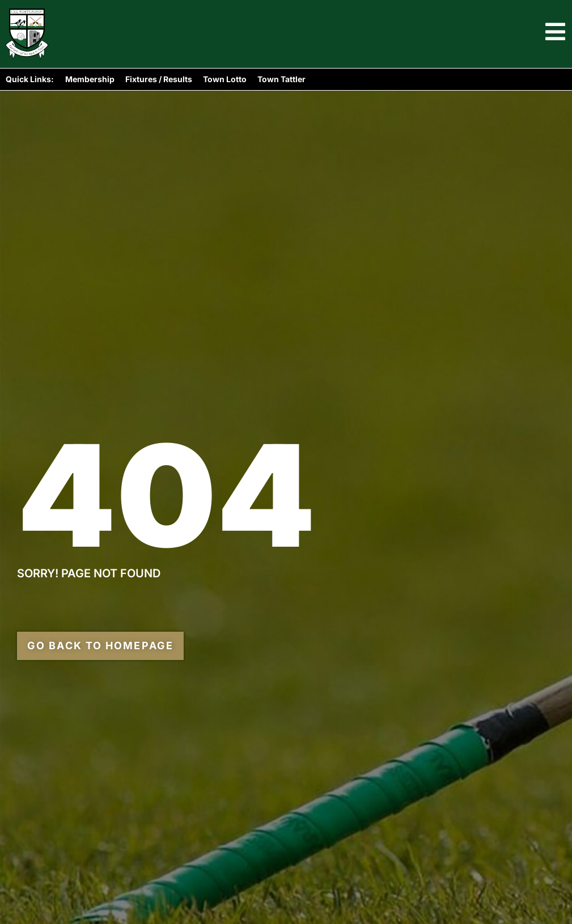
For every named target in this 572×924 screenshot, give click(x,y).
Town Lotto (225, 79)
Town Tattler (281, 79)
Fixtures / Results (159, 79)
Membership (90, 79)
